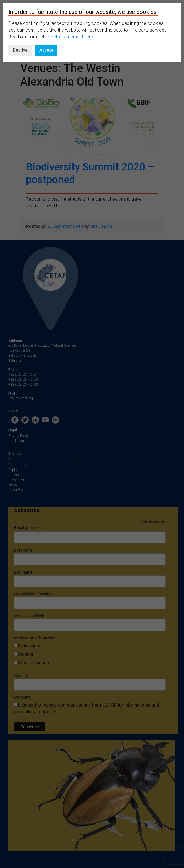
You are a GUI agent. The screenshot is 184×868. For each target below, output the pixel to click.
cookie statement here (70, 37)
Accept (46, 50)
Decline (20, 50)
